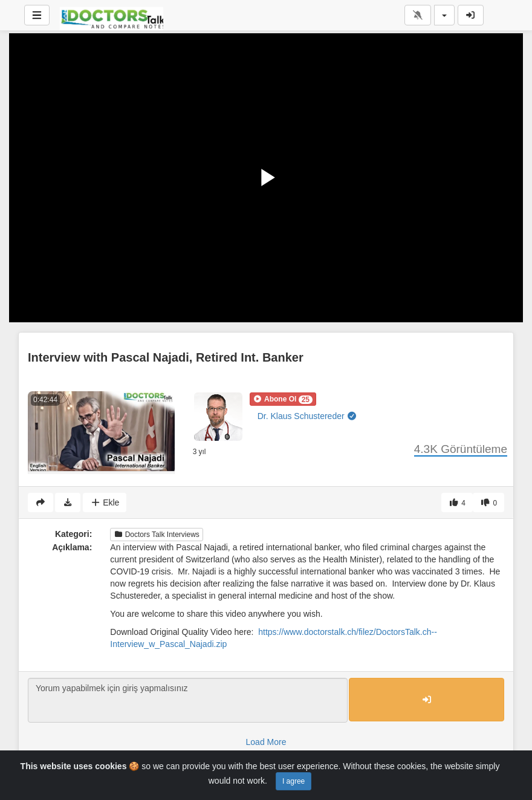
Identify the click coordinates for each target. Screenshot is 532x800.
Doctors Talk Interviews (157, 535)
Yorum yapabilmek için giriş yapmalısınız (188, 700)
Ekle (105, 502)
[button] (283, 399)
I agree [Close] (294, 781)
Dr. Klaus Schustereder (307, 416)
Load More (266, 742)
